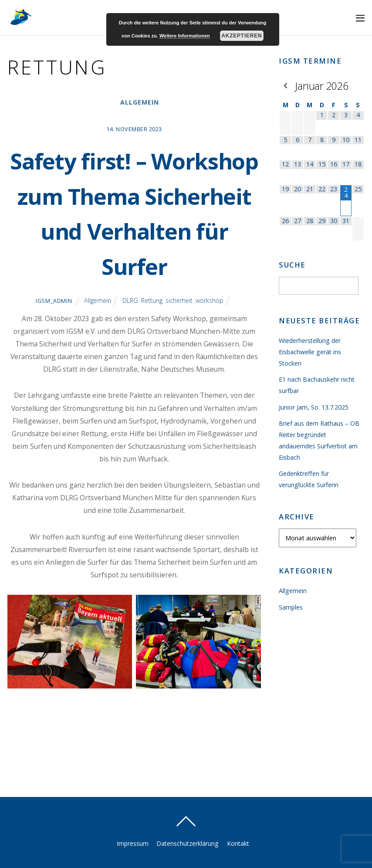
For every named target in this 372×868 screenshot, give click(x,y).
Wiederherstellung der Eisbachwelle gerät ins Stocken (310, 352)
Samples (291, 607)
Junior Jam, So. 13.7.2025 (314, 407)
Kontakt (238, 843)
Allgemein (140, 102)
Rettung (152, 336)
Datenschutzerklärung (188, 843)
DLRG (130, 336)
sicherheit (180, 336)
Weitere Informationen (185, 36)
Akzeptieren (242, 36)
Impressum (132, 843)
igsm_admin (52, 336)
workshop (211, 336)
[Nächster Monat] (358, 86)
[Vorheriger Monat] (285, 86)
